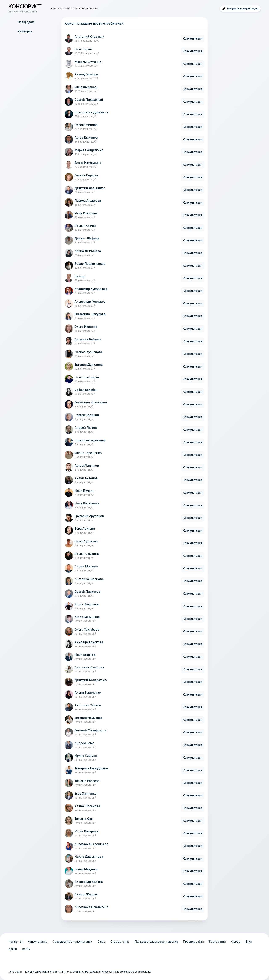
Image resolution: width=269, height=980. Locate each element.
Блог (249, 942)
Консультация (193, 38)
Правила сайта (193, 942)
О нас (101, 942)
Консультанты (38, 942)
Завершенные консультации (73, 942)
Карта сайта (218, 942)
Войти (26, 949)
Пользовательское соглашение (156, 942)
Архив (13, 949)
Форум (236, 942)
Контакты (15, 942)
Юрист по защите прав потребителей (75, 9)
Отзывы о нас (120, 942)
